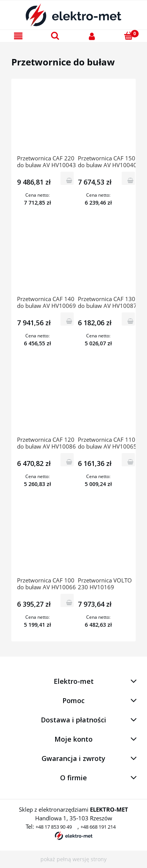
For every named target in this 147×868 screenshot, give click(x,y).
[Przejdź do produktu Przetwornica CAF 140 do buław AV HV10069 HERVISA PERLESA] (47, 260)
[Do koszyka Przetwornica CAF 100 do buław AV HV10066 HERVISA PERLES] (67, 600)
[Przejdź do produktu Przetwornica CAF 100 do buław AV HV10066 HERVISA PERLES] (47, 542)
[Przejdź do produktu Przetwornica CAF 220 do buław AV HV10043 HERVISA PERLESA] (47, 120)
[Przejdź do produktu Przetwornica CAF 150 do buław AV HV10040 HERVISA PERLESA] (108, 120)
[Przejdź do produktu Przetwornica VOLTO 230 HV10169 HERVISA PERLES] (108, 542)
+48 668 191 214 (98, 827)
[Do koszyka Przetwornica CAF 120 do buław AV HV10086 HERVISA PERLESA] (67, 460)
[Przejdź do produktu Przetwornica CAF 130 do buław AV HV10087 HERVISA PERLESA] (108, 260)
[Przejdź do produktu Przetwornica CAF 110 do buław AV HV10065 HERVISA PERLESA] (108, 401)
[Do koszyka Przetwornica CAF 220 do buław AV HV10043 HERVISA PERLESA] (67, 178)
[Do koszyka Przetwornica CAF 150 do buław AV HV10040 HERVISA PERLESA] (128, 178)
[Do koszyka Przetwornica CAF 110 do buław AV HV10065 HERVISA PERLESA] (128, 460)
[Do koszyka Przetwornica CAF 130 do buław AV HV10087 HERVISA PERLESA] (128, 319)
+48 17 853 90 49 (54, 827)
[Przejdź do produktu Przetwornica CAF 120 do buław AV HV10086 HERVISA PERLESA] (47, 401)
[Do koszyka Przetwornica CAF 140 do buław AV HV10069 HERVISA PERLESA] (67, 319)
